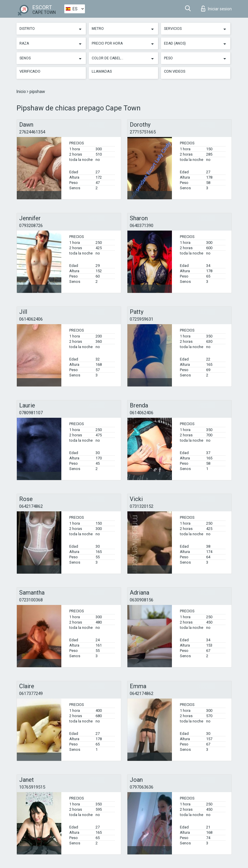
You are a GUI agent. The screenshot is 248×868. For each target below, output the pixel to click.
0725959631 (142, 319)
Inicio (22, 92)
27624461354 (32, 132)
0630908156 (142, 600)
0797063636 (142, 787)
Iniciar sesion (216, 9)
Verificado (30, 71)
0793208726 (31, 226)
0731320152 (142, 506)
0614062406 (31, 319)
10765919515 (32, 787)
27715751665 (143, 132)
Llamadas (102, 71)
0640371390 (142, 226)
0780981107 (31, 413)
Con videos (175, 71)
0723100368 (31, 600)
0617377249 (31, 694)
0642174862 (31, 506)
